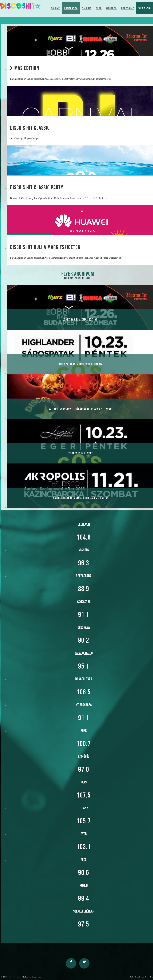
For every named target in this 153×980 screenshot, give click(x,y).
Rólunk (55, 8)
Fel (132, 977)
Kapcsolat (128, 8)
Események (71, 8)
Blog (99, 8)
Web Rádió (145, 8)
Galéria (87, 8)
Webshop (111, 8)
